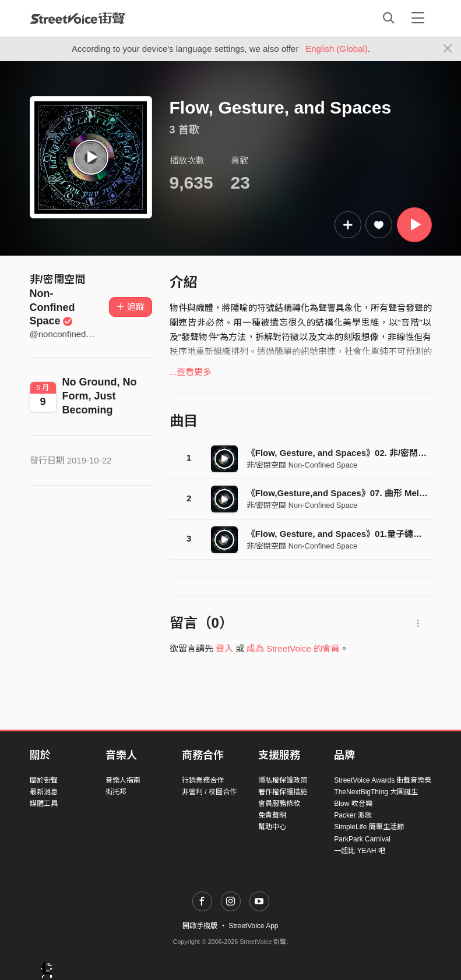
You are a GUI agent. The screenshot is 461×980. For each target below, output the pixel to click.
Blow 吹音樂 (353, 804)
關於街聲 (44, 780)
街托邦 (116, 792)
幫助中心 (272, 827)
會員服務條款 (279, 804)
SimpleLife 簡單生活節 (369, 827)
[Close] (448, 49)
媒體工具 (44, 804)
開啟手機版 (200, 926)
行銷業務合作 (203, 780)
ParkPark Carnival (362, 839)
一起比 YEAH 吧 (359, 851)
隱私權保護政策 (283, 780)
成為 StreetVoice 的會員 (293, 648)
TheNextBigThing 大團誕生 (376, 792)
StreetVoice (78, 18)
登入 (224, 648)
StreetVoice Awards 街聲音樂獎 (383, 780)
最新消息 (44, 792)
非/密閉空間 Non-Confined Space (302, 465)
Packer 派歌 (353, 815)
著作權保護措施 (283, 792)
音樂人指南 (123, 780)
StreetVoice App (253, 926)
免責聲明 (272, 815)
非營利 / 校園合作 (209, 792)
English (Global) (337, 49)
